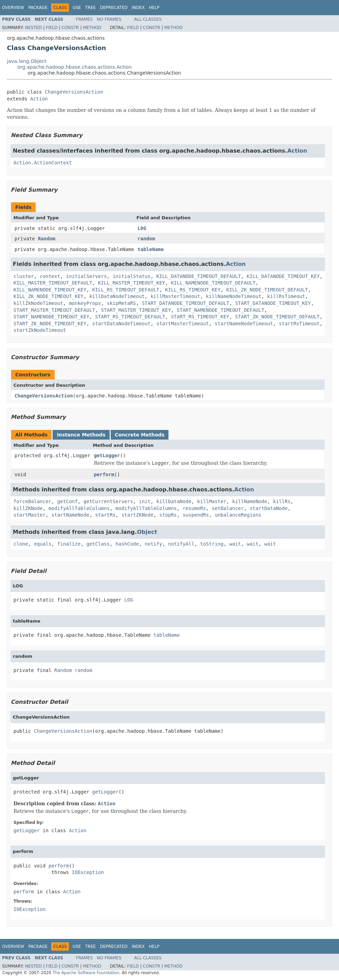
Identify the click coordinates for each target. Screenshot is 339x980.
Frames (85, 19)
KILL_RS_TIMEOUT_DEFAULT (126, 290)
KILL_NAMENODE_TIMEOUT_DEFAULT (213, 283)
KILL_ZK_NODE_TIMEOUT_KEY (48, 296)
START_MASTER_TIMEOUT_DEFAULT (54, 310)
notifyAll (181, 544)
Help (154, 8)
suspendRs (196, 515)
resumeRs (194, 508)
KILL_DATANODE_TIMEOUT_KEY (283, 276)
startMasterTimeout (183, 324)
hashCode (127, 544)
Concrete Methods (140, 435)
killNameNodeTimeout (233, 296)
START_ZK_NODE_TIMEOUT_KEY (50, 324)
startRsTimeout (299, 324)
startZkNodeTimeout (40, 330)
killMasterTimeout (175, 296)
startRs (105, 515)
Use (77, 8)
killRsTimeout (286, 296)
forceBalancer (33, 501)
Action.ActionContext (43, 163)
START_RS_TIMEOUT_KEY (200, 317)
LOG (142, 228)
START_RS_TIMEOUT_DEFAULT (130, 317)
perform (104, 474)
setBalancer (228, 508)
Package (38, 8)
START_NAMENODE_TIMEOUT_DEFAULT (221, 310)
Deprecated (114, 8)
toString (212, 544)
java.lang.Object (27, 61)
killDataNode (174, 501)
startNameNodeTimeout (244, 324)
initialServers (86, 276)
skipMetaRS (121, 303)
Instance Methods (81, 435)
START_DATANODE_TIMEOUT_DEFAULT (186, 303)
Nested (33, 28)
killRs (282, 501)
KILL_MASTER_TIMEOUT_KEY (131, 283)
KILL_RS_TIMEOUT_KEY (193, 290)
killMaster (212, 501)
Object (147, 532)
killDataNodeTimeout (117, 296)
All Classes (148, 19)
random (146, 239)
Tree (90, 8)
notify (153, 544)
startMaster (30, 515)
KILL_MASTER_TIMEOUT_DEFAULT (53, 283)
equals (43, 544)
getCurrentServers (108, 501)
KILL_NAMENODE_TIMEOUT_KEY (50, 290)
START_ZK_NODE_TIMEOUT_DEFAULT (277, 317)
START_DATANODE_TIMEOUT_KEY (273, 303)
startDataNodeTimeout (122, 324)
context (50, 276)
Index (138, 8)
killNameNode (250, 501)
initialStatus (132, 276)
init (145, 501)
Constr (70, 28)
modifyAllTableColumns (79, 508)
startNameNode (71, 515)
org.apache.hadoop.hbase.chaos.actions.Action (75, 67)
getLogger (107, 455)
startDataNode (269, 508)
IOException (88, 872)
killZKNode (28, 508)
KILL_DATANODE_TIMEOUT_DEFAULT (199, 276)
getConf (67, 501)
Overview (13, 8)
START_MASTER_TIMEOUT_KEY (136, 310)
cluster (24, 276)
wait (235, 544)
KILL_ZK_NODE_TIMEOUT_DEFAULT (267, 290)
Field (52, 28)
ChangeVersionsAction (74, 92)
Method (92, 28)
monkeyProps (85, 303)
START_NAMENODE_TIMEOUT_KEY (51, 317)
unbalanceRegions (238, 515)
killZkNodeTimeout (38, 303)
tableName (151, 249)
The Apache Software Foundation (86, 973)
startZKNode (138, 515)
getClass (98, 544)
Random (47, 239)
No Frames (109, 19)
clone (21, 544)
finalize (69, 544)
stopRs (168, 515)
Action (39, 99)
